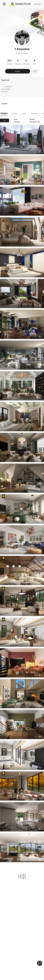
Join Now (38, 4)
